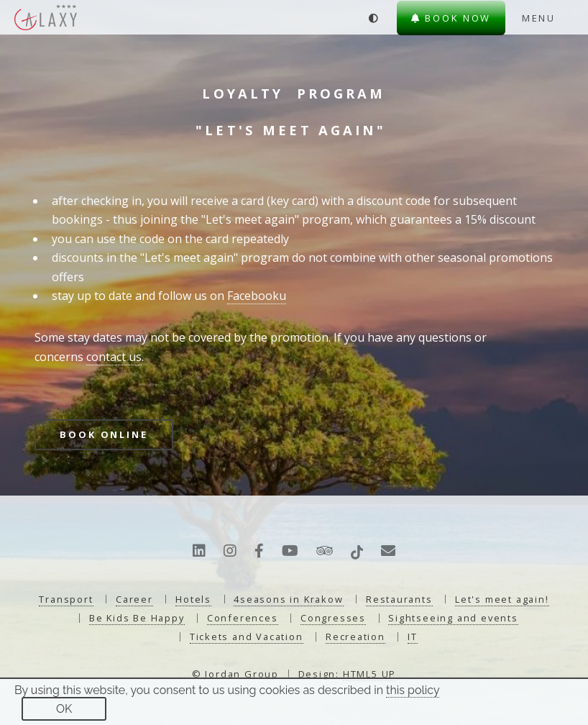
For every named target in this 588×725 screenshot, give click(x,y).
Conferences (243, 618)
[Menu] (548, 18)
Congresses (333, 618)
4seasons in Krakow (288, 599)
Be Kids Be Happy (137, 618)
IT (413, 637)
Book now (451, 18)
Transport (66, 599)
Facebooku (257, 296)
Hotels (193, 599)
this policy (413, 690)
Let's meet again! (502, 599)
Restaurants (399, 599)
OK (64, 709)
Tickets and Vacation (247, 637)
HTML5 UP (369, 674)
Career (134, 599)
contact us (114, 357)
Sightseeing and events (453, 618)
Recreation (355, 637)
